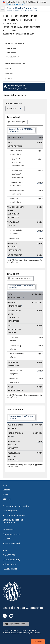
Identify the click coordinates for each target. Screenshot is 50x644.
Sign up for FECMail (18, 624)
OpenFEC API (9, 555)
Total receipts (14, 138)
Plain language (10, 511)
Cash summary (13, 57)
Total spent (11, 53)
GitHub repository (11, 560)
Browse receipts (18, 122)
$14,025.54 (37, 303)
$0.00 (40, 159)
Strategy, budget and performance (13, 521)
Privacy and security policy (16, 506)
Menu (3, 9)
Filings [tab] (8, 79)
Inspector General (11, 543)
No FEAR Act (8, 530)
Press (5, 494)
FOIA (5, 551)
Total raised (11, 49)
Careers (6, 490)
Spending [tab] (9, 74)
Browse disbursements (21, 279)
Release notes (9, 564)
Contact (7, 499)
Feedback (38, 642)
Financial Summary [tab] (15, 44)
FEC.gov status (10, 569)
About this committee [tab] (15, 64)
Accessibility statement (14, 515)
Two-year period (14, 104)
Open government (11, 534)
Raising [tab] (9, 69)
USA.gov (7, 539)
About (6, 485)
